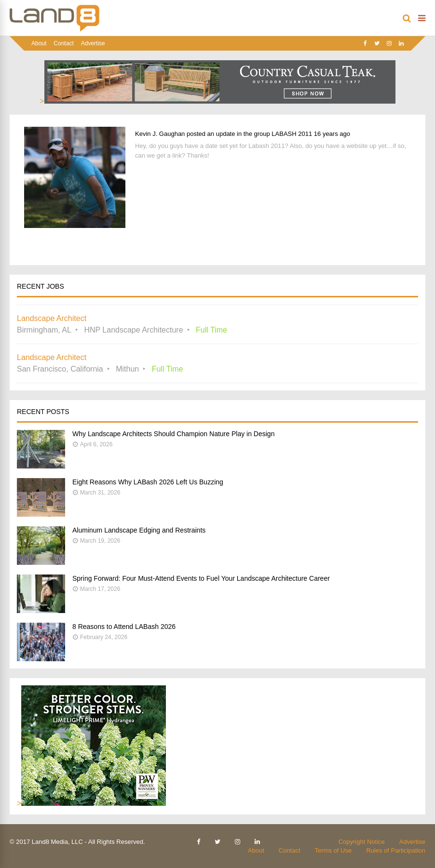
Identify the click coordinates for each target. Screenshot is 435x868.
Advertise (93, 43)
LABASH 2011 (292, 134)
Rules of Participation (396, 850)
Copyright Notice (362, 842)
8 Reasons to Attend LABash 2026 (124, 627)
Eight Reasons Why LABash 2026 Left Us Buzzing (148, 482)
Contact (63, 43)
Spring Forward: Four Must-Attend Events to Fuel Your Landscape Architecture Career (201, 578)
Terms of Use (333, 850)
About (39, 43)
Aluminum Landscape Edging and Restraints (139, 530)
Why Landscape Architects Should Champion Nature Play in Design (173, 434)
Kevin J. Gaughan (160, 134)
